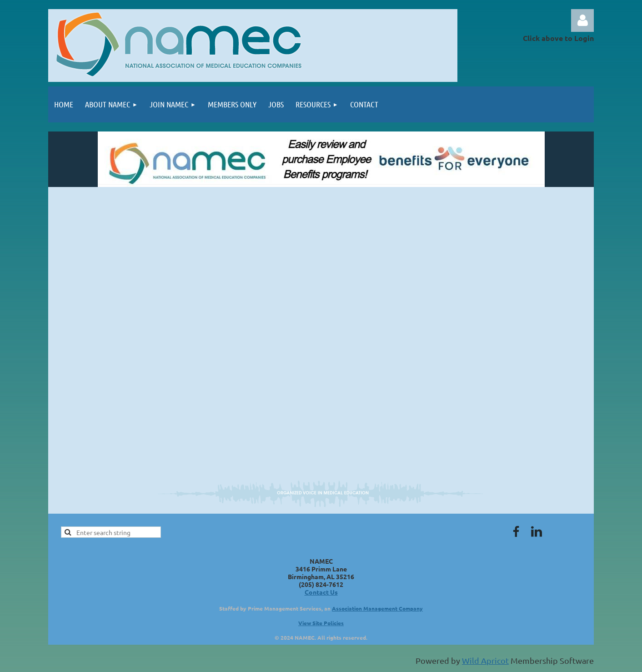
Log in (582, 20)
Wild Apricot (485, 660)
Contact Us (321, 592)
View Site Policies (321, 623)
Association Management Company (377, 608)
